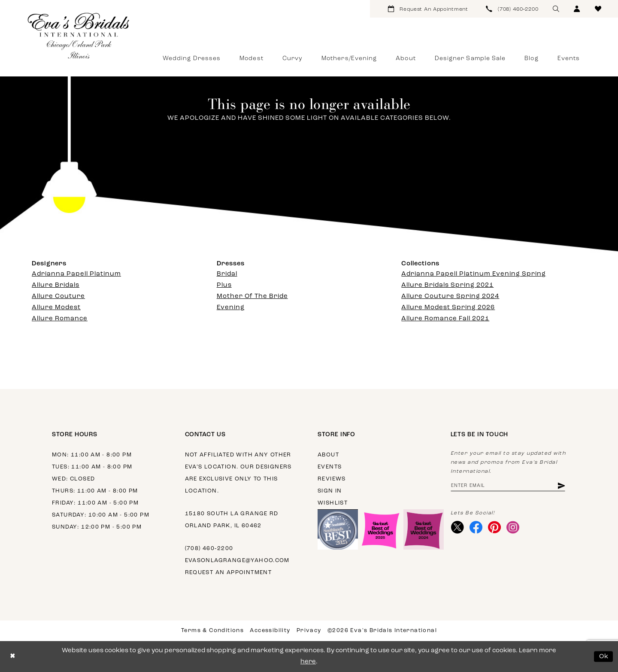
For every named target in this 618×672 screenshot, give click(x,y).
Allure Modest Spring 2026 (448, 308)
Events (330, 467)
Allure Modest (56, 308)
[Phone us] (512, 9)
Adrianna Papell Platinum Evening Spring (474, 274)
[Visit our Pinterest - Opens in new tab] (495, 528)
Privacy (309, 631)
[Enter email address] (508, 486)
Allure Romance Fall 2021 (445, 319)
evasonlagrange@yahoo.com (237, 561)
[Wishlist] (598, 9)
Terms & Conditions (212, 631)
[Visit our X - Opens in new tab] (458, 528)
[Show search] (556, 9)
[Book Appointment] (428, 9)
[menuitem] (428, 9)
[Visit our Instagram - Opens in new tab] (513, 528)
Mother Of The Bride (252, 296)
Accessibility (270, 631)
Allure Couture (58, 296)
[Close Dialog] (13, 657)
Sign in (330, 491)
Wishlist (333, 503)
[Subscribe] (561, 486)
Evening (231, 308)
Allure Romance (60, 319)
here (308, 662)
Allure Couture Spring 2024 (450, 296)
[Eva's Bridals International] (79, 36)
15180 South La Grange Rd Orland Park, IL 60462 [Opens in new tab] (232, 520)
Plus (224, 285)
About (328, 455)
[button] (577, 9)
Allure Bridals (56, 285)
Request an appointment (229, 573)
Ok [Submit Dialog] (604, 656)
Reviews (332, 479)
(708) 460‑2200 (209, 549)
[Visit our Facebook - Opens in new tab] (476, 528)
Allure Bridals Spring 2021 (447, 285)
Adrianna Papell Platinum (76, 274)
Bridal (227, 274)
